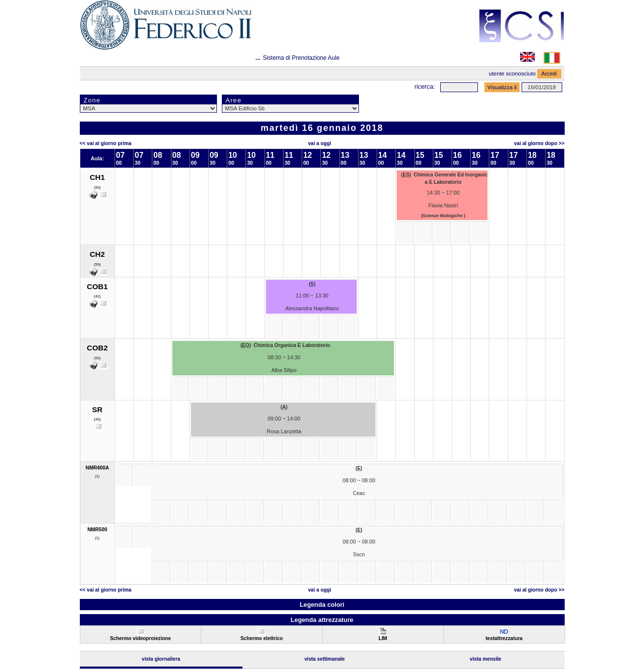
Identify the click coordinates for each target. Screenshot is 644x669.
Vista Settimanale (324, 659)
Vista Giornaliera (161, 659)
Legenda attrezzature (322, 620)
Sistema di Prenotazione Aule (301, 58)
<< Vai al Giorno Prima (106, 143)
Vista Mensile (485, 659)
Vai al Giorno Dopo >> (539, 143)
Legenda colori (322, 605)
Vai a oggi (320, 143)
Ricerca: (425, 87)
